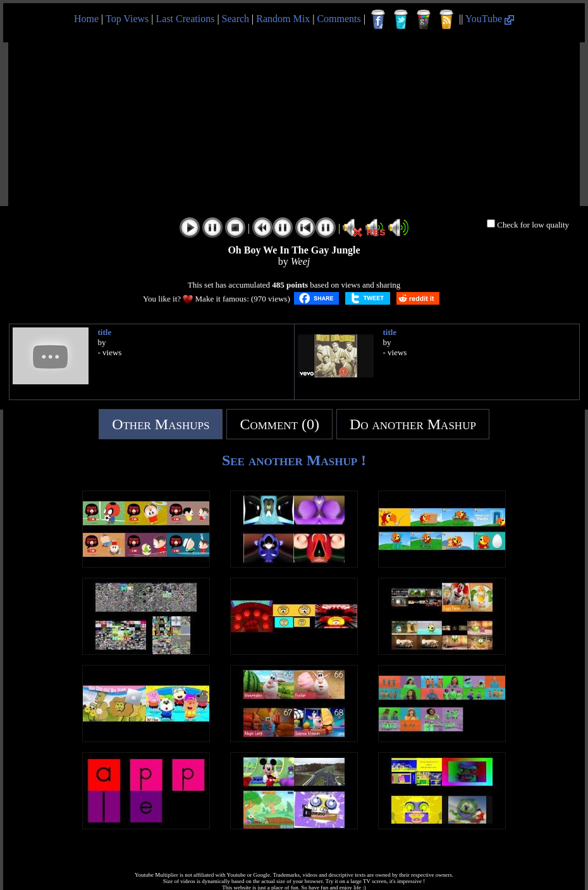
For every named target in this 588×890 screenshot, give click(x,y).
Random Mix (283, 19)
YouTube (490, 19)
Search (236, 19)
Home (86, 19)
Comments (339, 19)
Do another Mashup (413, 424)
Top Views (127, 19)
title (105, 332)
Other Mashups (161, 424)
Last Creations (186, 19)
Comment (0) (279, 424)
